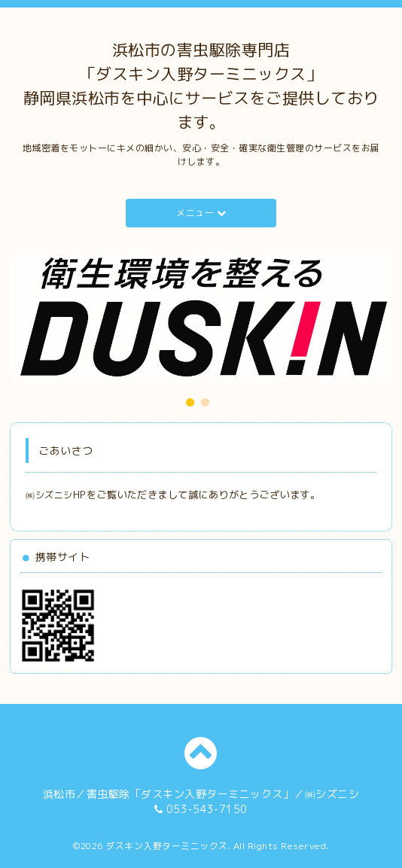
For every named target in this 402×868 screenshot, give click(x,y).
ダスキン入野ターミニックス (167, 846)
